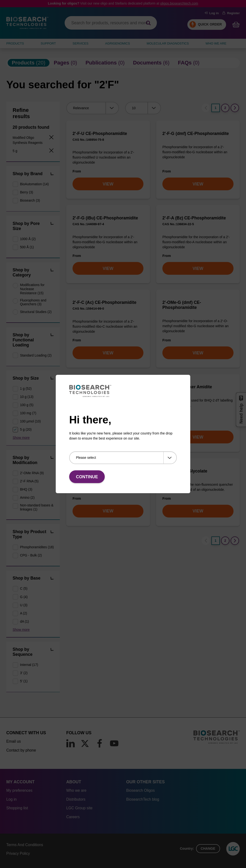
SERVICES (80, 43)
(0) (65, 63)
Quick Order (210, 24)
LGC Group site (79, 808)
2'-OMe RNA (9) (32, 473)
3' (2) (24, 673)
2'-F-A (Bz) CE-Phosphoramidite (194, 218)
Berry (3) (26, 192)
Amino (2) (27, 498)
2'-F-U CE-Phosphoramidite (100, 134)
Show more (21, 438)
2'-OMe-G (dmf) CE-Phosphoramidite (182, 305)
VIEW (108, 184)
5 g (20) (26, 429)
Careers (73, 817)
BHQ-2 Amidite (87, 471)
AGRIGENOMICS (118, 43)
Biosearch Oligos (140, 790)
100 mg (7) (28, 413)
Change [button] (208, 849)
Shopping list (17, 808)
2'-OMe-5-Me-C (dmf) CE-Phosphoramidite (97, 389)
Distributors (76, 799)
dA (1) (24, 621)
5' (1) (24, 681)
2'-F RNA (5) (29, 481)
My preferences (19, 790)
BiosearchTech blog (143, 799)
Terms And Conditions (25, 845)
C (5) (24, 588)
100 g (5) (27, 405)
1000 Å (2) (28, 239)
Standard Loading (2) (36, 355)
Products (15, 43)
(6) (151, 63)
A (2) (24, 613)
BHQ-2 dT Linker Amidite (187, 387)
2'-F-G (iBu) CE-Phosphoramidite (105, 218)
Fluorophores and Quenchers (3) (33, 302)
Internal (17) (29, 665)
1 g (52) (26, 389)
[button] (52, 174)
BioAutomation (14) (34, 184)
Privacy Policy (18, 853)
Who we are (76, 790)
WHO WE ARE (216, 43)
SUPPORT (48, 43)
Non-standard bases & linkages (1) (37, 507)
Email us (13, 741)
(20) (29, 63)
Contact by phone (21, 750)
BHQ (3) (26, 489)
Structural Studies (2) (36, 312)
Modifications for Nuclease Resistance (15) (32, 289)
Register (231, 13)
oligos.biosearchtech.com (179, 3)
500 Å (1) (27, 247)
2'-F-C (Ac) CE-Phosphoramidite (105, 302)
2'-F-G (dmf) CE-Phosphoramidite (196, 134)
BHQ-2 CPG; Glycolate (185, 471)
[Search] (148, 23)
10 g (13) (27, 397)
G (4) (24, 597)
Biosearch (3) (30, 200)
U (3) (24, 605)
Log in (212, 13)
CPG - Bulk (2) (31, 555)
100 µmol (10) (30, 421)
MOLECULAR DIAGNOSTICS (168, 43)
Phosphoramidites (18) (37, 547)
